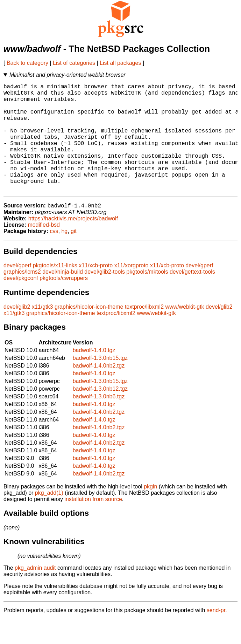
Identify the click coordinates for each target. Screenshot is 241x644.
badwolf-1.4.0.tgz (94, 375)
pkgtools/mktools (147, 297)
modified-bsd (44, 250)
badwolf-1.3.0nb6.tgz (99, 421)
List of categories (74, 63)
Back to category (27, 63)
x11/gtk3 (42, 332)
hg (64, 256)
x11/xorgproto (132, 290)
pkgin (150, 511)
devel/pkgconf (21, 303)
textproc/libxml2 (144, 332)
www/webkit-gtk (185, 332)
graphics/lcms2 (22, 297)
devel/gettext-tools (192, 297)
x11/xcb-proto (96, 290)
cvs (54, 256)
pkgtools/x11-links (55, 290)
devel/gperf (17, 290)
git (74, 256)
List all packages (120, 63)
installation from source (93, 524)
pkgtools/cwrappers (64, 303)
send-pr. (217, 635)
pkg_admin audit (35, 593)
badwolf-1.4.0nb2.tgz (99, 390)
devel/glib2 (17, 332)
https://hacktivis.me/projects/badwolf (73, 243)
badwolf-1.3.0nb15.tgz (100, 383)
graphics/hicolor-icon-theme (89, 332)
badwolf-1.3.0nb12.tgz (100, 414)
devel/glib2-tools (105, 297)
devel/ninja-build (63, 297)
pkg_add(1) (49, 518)
